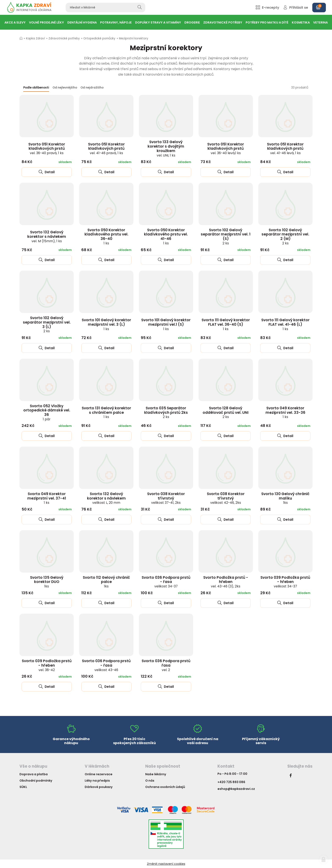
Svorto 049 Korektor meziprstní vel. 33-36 (285, 412)
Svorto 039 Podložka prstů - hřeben (285, 582)
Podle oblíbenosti (36, 88)
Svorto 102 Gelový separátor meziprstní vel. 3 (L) (47, 324)
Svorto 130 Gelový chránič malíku (285, 498)
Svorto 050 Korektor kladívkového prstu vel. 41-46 (166, 236)
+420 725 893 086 (231, 782)
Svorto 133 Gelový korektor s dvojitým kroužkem (166, 148)
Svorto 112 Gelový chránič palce (106, 582)
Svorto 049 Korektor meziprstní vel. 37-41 (47, 498)
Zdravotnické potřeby (64, 38)
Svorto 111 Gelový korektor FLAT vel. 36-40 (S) (226, 324)
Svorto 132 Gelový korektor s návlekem (47, 236)
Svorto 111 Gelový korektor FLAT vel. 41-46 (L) (285, 324)
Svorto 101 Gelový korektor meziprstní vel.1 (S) (166, 324)
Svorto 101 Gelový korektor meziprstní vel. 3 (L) (106, 324)
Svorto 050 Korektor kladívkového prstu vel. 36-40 (106, 236)
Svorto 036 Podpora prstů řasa (166, 665)
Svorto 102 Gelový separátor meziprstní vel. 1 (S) (226, 236)
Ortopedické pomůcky (99, 38)
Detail (47, 172)
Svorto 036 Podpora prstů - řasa (166, 582)
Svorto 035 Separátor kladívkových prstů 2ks (166, 412)
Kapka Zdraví (35, 38)
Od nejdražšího (92, 88)
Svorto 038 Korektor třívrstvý (166, 498)
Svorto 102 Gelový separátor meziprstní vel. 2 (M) (285, 236)
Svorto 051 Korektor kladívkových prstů (47, 148)
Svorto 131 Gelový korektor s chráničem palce (106, 412)
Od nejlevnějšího (65, 88)
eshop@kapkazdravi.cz (236, 789)
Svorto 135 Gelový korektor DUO (47, 582)
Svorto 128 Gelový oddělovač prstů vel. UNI (226, 412)
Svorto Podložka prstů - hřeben (226, 582)
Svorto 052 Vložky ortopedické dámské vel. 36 (47, 412)
